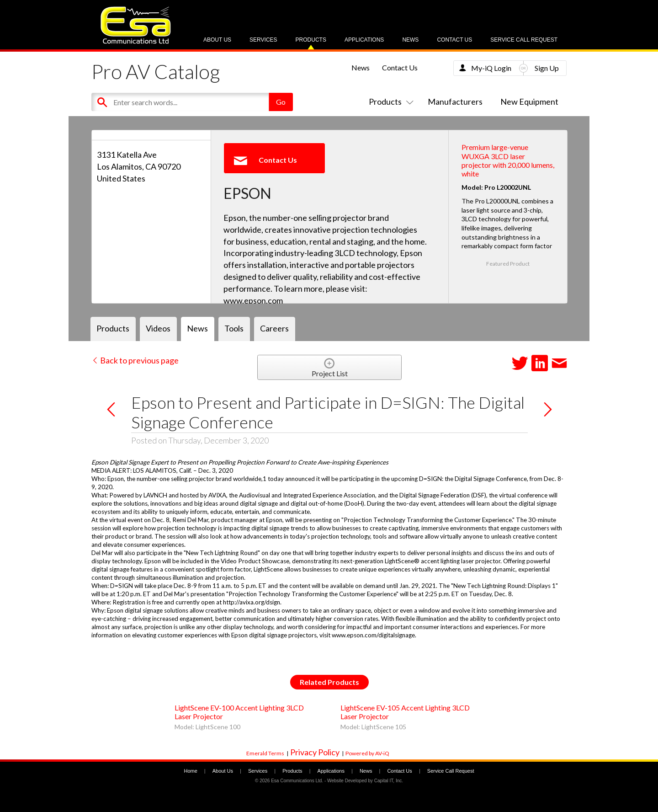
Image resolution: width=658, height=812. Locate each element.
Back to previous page (135, 360)
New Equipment (529, 101)
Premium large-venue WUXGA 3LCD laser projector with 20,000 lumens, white (508, 160)
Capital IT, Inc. (389, 781)
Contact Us (454, 40)
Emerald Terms (265, 753)
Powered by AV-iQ (367, 753)
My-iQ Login (491, 68)
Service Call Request (524, 40)
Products (311, 40)
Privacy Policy (315, 752)
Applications (364, 40)
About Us (217, 40)
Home (190, 771)
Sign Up (547, 68)
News (410, 40)
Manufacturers (455, 101)
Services (263, 40)
